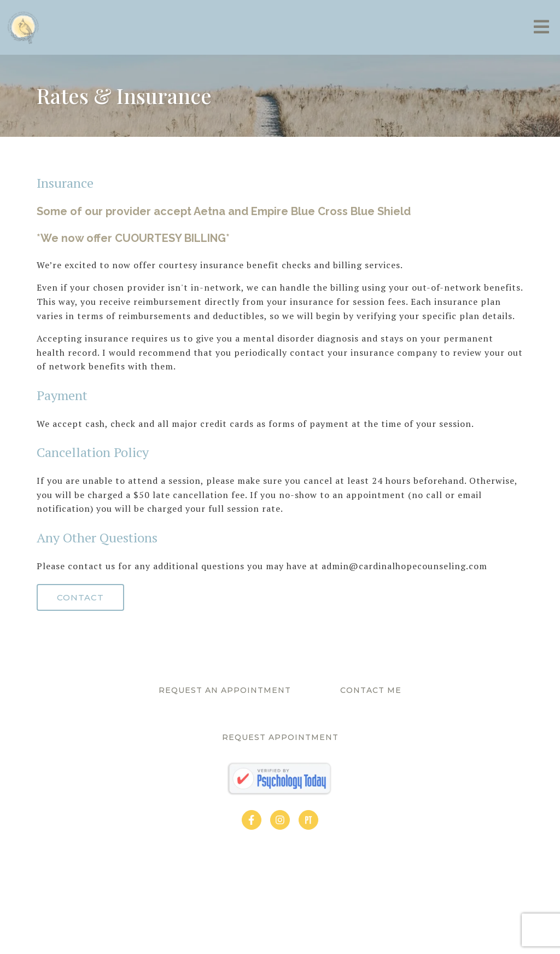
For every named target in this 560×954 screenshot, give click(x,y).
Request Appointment (280, 737)
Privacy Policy (212, 927)
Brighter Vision (345, 927)
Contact (80, 597)
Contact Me (371, 690)
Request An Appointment (225, 690)
